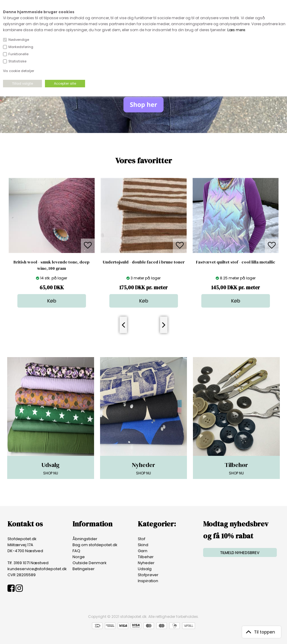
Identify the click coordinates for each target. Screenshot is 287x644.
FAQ (76, 551)
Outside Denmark (90, 563)
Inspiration (148, 581)
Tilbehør (146, 557)
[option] (52, 243)
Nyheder (146, 563)
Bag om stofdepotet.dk (95, 545)
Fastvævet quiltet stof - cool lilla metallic (236, 262)
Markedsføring (21, 47)
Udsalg (145, 569)
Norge (79, 557)
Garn (143, 551)
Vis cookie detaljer (19, 71)
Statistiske (17, 61)
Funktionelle (18, 54)
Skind (143, 545)
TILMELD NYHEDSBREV (240, 553)
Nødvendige (19, 40)
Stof (142, 539)
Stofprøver (148, 575)
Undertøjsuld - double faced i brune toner (144, 262)
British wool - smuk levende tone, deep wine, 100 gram (52, 265)
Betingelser (84, 569)
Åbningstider (85, 539)
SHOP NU (51, 468)
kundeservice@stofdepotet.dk (37, 569)
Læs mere (236, 30)
